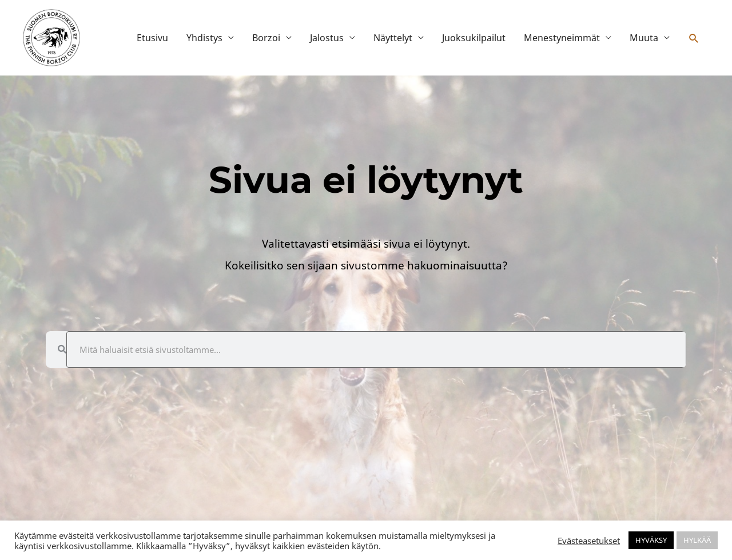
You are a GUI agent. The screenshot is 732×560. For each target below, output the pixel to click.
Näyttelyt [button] (393, 38)
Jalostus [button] (327, 38)
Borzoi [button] (266, 38)
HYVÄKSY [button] (651, 540)
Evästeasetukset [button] (589, 541)
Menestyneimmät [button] (562, 38)
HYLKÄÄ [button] (697, 540)
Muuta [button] (644, 38)
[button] (694, 38)
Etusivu (152, 38)
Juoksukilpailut (474, 38)
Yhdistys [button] (204, 38)
